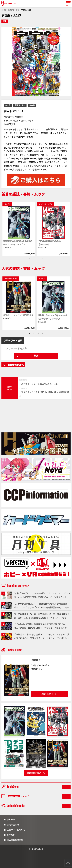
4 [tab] (43, 259)
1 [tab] (30, 259)
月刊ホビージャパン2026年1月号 (18, 315)
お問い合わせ (13, 824)
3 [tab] (38, 259)
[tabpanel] (19, 229)
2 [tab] (34, 259)
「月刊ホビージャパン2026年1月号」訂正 (38, 384)
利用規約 (11, 835)
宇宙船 (32, 105)
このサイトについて (16, 830)
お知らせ (11, 819)
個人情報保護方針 (15, 840)
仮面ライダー (20, 105)
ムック (8, 105)
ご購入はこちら (47, 694)
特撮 (5, 21)
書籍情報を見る (34, 773)
